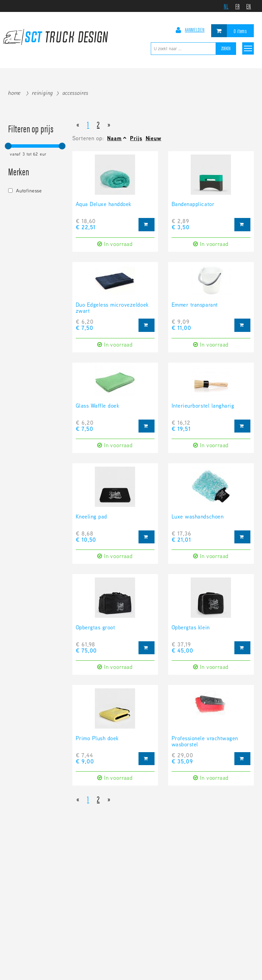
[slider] (8, 146)
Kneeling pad (91, 517)
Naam (114, 138)
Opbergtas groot (96, 628)
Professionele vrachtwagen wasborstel (205, 742)
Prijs (136, 138)
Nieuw (154, 138)
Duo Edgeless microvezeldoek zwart (112, 308)
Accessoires (75, 93)
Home (14, 93)
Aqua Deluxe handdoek (104, 205)
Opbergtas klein (191, 628)
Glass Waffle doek (98, 406)
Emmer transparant (195, 305)
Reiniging (42, 93)
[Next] (109, 124)
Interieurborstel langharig (203, 406)
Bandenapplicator (193, 205)
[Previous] (78, 124)
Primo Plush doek (97, 739)
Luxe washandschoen (198, 517)
